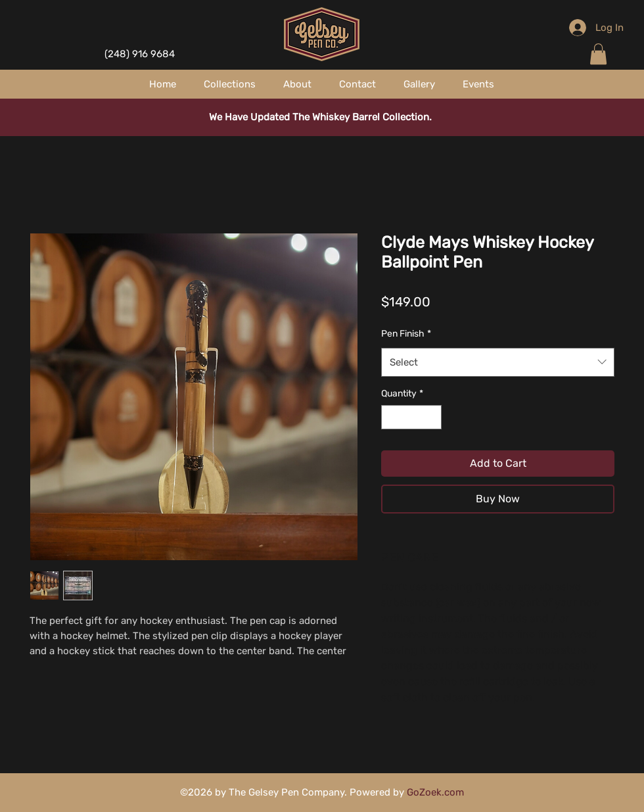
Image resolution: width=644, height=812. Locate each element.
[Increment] (431, 417)
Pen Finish (406, 334)
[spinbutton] (411, 417)
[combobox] (498, 362)
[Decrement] (391, 417)
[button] (598, 54)
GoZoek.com (435, 792)
